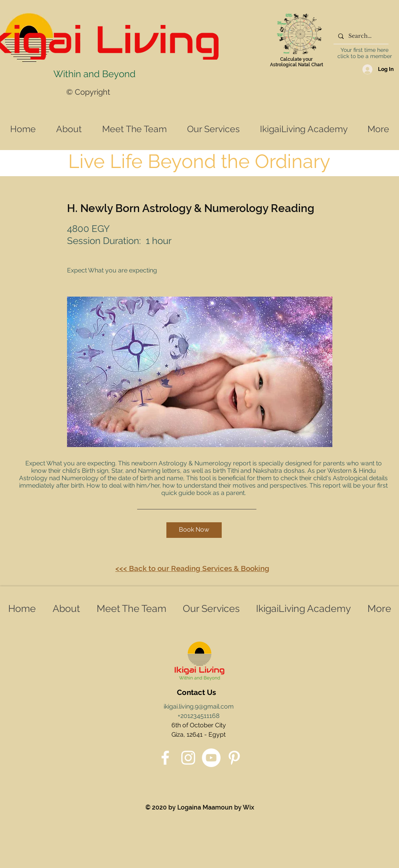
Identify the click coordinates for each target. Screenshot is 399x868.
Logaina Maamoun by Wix (216, 807)
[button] (194, 530)
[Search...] (360, 36)
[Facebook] (165, 758)
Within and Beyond (94, 74)
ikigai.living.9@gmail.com (199, 706)
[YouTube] (211, 758)
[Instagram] (188, 758)
